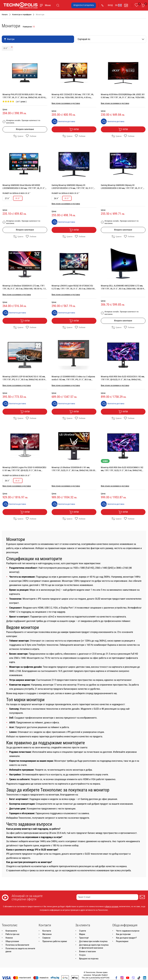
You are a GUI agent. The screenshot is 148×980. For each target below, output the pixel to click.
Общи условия (12, 941)
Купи (74, 130)
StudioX (105, 975)
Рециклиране (122, 941)
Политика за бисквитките (17, 945)
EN (118, 5)
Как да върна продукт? (126, 938)
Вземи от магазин (88, 951)
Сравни (18, 136)
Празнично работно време (55, 941)
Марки (82, 934)
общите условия (112, 906)
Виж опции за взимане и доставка (66, 103)
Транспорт (84, 938)
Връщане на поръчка (89, 959)
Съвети (83, 931)
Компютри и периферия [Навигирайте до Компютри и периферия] (22, 14)
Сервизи (46, 938)
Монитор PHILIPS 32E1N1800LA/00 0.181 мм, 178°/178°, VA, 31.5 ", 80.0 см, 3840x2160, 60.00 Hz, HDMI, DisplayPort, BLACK (24, 97)
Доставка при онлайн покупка (93, 941)
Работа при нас (12, 934)
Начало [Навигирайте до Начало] (5, 14)
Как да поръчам (123, 934)
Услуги (82, 955)
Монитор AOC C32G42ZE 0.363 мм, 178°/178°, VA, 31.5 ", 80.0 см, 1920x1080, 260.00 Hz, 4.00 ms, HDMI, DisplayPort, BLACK (73, 97)
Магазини (47, 934)
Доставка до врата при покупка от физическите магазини (94, 946)
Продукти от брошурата (84, 5)
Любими (31, 136)
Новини (9, 938)
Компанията (11, 931)
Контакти (47, 931)
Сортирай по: (111, 39)
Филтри (9, 39)
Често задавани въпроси (128, 931)
